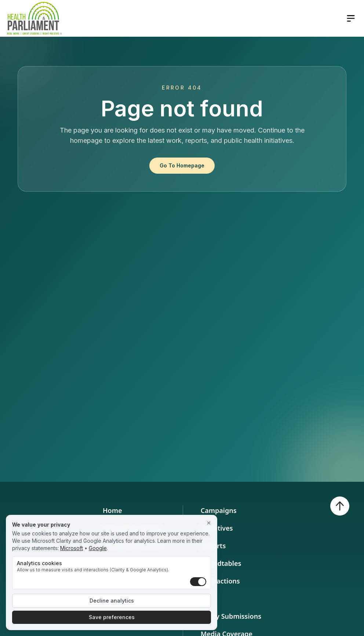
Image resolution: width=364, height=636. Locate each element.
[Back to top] (340, 506)
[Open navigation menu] (351, 18)
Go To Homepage (182, 165)
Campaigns (219, 510)
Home (112, 510)
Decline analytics (112, 601)
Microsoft (72, 548)
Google (98, 548)
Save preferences (112, 617)
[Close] (209, 523)
